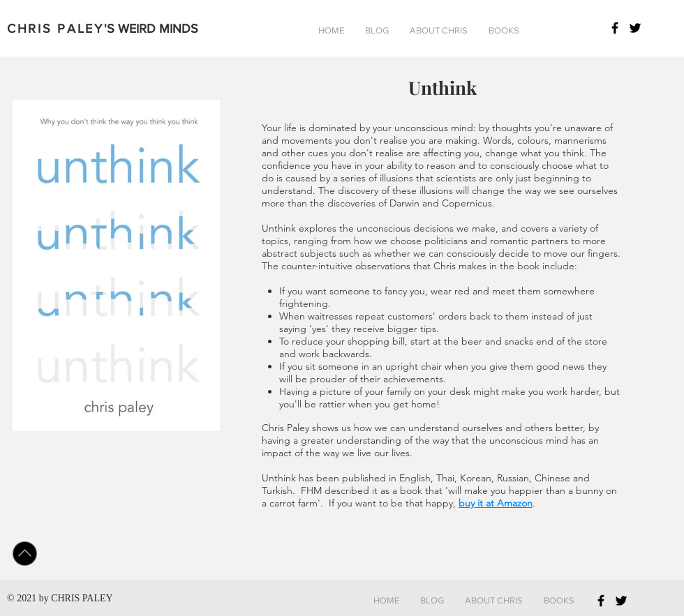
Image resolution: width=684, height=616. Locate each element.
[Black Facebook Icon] (615, 28)
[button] (377, 31)
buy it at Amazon (496, 503)
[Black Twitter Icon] (635, 28)
